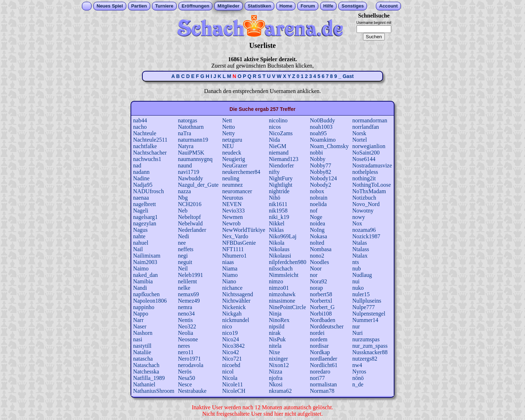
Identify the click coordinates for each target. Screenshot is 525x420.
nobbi (317, 153)
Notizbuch (364, 198)
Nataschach (146, 365)
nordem (319, 339)
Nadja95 (143, 185)
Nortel (360, 140)
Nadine (141, 178)
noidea (318, 223)
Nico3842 (233, 346)
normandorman (370, 120)
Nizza (276, 372)
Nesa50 (186, 378)
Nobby (318, 159)
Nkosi (276, 384)
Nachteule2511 (150, 140)
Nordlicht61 (324, 365)
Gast (348, 76)
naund (185, 165)
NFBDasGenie (239, 243)
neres (184, 346)
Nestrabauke (192, 391)
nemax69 (188, 294)
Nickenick (234, 307)
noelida (318, 204)
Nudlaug (362, 275)
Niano (229, 281)
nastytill (142, 346)
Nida (274, 140)
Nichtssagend (237, 294)
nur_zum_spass (370, 346)
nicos (275, 127)
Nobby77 (321, 165)
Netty (229, 133)
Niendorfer (281, 165)
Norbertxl (321, 301)
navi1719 (188, 172)
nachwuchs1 (147, 159)
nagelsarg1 (145, 217)
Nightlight (281, 185)
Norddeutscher (327, 326)
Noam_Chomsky (329, 146)
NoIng (317, 230)
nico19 (230, 333)
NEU (228, 146)
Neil (183, 268)
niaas (228, 262)
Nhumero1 (234, 256)
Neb (183, 211)
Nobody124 (324, 178)
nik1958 (278, 211)
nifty (274, 172)
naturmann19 (193, 140)
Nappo (141, 314)
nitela (275, 346)
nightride (279, 191)
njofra (276, 378)
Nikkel (277, 223)
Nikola (277, 243)
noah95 (318, 133)
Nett (227, 120)
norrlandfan (366, 127)
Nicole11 (232, 384)
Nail (138, 249)
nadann (141, 172)
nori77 (318, 378)
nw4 (357, 365)
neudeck (232, 153)
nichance (232, 288)
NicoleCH (234, 391)
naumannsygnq (195, 159)
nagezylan (145, 223)
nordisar (319, 346)
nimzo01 (279, 288)
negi (183, 256)
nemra (185, 307)
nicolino (278, 120)
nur (356, 326)
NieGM (278, 146)
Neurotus (233, 198)
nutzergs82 (365, 359)
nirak (275, 333)
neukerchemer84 (241, 172)
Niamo (230, 275)
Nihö (275, 198)
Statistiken (260, 6)
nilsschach (281, 268)
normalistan (324, 384)
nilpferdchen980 (288, 262)
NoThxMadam (369, 191)
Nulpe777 (364, 307)
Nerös (185, 372)
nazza (184, 191)
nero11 (186, 352)
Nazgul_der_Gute (198, 185)
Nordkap (320, 352)
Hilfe (328, 6)
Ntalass (361, 249)
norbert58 (321, 294)
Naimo (141, 268)
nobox (317, 191)
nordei (317, 333)
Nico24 (230, 339)
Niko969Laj (283, 236)
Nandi (140, 288)
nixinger (278, 359)
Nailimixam (147, 256)
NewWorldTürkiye (244, 230)
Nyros (359, 372)
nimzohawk (282, 294)
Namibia (143, 281)
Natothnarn (191, 127)
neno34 (186, 314)
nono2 (317, 256)
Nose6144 (364, 159)
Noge (316, 217)
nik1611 (278, 204)
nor (314, 275)
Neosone (188, 339)
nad (137, 165)
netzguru (232, 140)
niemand (279, 153)
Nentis (185, 320)
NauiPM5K (191, 153)
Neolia (185, 333)
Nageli (141, 211)
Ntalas (360, 243)
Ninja (275, 314)
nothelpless (365, 172)
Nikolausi (280, 256)
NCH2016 (190, 204)
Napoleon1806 (150, 301)
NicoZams (281, 133)
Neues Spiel (110, 6)
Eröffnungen (195, 6)
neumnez (232, 185)
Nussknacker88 (370, 352)
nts (356, 262)
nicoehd (231, 365)
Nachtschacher (150, 153)
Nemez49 (189, 301)
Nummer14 (365, 320)
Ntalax (360, 256)
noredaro (320, 372)
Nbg (183, 198)
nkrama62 (280, 391)
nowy (359, 217)
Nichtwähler (236, 301)
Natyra (186, 146)
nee (182, 243)
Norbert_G (322, 307)
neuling (231, 178)
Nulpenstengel (369, 314)
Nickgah (232, 314)
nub (357, 268)
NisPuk (277, 339)
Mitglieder (228, 6)
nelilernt (187, 281)
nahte (139, 236)
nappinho (144, 307)
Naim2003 (145, 262)
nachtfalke (145, 146)
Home (286, 6)
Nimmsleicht (284, 275)
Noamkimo (323, 140)
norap (317, 288)
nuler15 (361, 294)
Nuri (357, 333)
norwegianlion (369, 146)
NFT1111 (233, 249)
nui (356, 281)
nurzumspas (366, 339)
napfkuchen (146, 294)
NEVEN (232, 204)
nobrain (319, 198)
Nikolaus (279, 249)
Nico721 (232, 359)
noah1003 (321, 127)
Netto (229, 127)
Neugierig (234, 159)
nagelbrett (144, 204)
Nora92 (319, 281)
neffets (185, 249)
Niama (230, 268)
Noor (316, 268)
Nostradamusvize (372, 165)
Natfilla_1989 (149, 378)
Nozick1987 (366, 236)
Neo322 (187, 326)
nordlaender (324, 359)
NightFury (281, 178)
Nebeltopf (189, 217)
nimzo (276, 281)
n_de (358, 384)
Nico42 (230, 352)
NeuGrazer (235, 165)
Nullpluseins (367, 301)
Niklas (276, 230)
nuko (358, 288)
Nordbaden (323, 320)
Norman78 (322, 391)
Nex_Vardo (235, 236)
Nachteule (145, 133)
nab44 (140, 120)
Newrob (231, 223)
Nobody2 (321, 185)
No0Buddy (323, 120)
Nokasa (319, 236)
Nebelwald (190, 223)
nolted (317, 243)
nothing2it (364, 178)
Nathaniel (144, 384)
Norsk (359, 133)
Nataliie (142, 352)
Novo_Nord (366, 204)
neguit (185, 262)
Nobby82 (321, 172)
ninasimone (282, 301)
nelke (184, 288)
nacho (140, 127)
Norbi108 (321, 314)
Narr (138, 320)
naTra (184, 133)
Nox (357, 223)
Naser (140, 326)
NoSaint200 (366, 153)
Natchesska (146, 372)
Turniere (164, 6)
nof (314, 211)
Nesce (185, 384)
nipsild (277, 326)
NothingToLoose (372, 185)
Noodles (320, 262)
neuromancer (237, 191)
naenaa (141, 198)
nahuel (141, 243)
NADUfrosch (148, 191)
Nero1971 (189, 359)
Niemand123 (284, 159)
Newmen (232, 217)
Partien (139, 6)
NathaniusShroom (154, 391)
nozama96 (364, 230)
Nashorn (143, 333)
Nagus (140, 230)
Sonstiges (353, 6)
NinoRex (279, 320)
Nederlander (192, 230)
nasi (138, 339)
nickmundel (236, 320)
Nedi (183, 236)
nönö (358, 378)
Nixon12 (279, 365)
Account (388, 6)
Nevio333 (233, 211)
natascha (143, 359)
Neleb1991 (190, 275)
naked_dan (145, 275)
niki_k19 (279, 217)
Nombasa (321, 249)
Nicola (230, 378)
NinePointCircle (288, 307)
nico (227, 326)
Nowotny (363, 211)
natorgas (187, 120)
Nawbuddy (190, 178)
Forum (308, 6)
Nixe (274, 352)
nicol (228, 372)
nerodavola (190, 365)
